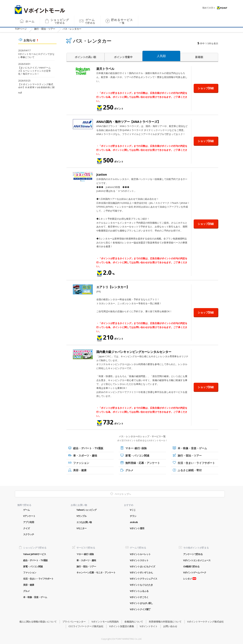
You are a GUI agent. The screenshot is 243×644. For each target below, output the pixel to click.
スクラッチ (29, 534)
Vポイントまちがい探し (141, 603)
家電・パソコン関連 (137, 456)
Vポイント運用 (137, 528)
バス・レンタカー (72, 29)
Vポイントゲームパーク (195, 572)
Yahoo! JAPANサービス (35, 554)
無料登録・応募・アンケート (143, 463)
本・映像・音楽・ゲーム (192, 448)
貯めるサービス (122, 19)
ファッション (81, 463)
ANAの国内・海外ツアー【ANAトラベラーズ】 (128, 122)
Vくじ (133, 510)
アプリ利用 (29, 522)
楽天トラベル (105, 69)
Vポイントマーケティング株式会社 (205, 622)
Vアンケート (29, 516)
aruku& (134, 522)
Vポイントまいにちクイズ (142, 566)
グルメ (129, 470)
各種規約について (134, 622)
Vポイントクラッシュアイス (143, 579)
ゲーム (90, 19)
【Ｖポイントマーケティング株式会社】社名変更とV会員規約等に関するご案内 (36, 87)
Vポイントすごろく (139, 597)
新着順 (199, 57)
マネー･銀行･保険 (136, 448)
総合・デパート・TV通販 (88, 448)
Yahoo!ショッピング (86, 510)
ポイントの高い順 (85, 57)
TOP (21, 29)
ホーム (30, 19)
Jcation (102, 174)
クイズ (26, 528)
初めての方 (208, 6)
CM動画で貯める (191, 566)
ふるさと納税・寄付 (190, 470)
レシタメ (187, 579)
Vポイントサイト (149, 626)
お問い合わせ (170, 626)
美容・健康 (80, 470)
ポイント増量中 (123, 57)
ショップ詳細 (206, 88)
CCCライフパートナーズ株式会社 (86, 626)
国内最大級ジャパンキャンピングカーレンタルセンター (134, 352)
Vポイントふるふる (139, 591)
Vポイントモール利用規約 (105, 622)
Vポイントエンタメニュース (197, 560)
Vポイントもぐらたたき (141, 585)
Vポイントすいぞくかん (141, 572)
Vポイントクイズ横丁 (140, 609)
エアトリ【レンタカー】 (113, 287)
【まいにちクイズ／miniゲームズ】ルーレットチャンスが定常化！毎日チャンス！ (34, 71)
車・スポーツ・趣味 (85, 456)
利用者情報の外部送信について (165, 622)
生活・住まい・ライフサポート (196, 463)
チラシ (133, 516)
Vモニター (81, 528)
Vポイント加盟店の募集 (122, 626)
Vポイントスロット (139, 560)
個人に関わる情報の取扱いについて (38, 622)
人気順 (161, 56)
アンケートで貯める (193, 554)
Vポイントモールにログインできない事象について (36, 56)
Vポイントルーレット (140, 554)
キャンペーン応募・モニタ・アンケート (96, 572)
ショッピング (60, 19)
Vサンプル (81, 516)
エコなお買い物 (84, 522)
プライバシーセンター (74, 622)
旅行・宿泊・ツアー (45, 29)
